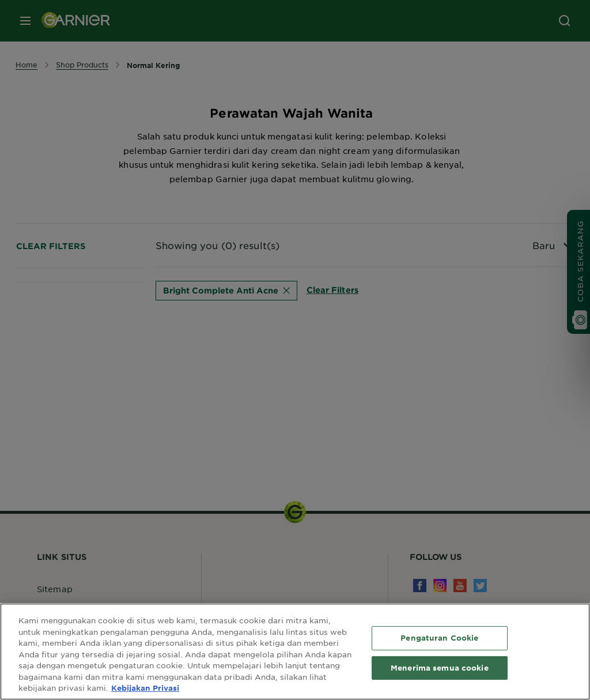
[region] (295, 652)
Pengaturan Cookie (439, 638)
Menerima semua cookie (440, 668)
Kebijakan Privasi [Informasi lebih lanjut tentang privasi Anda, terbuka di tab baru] (145, 688)
